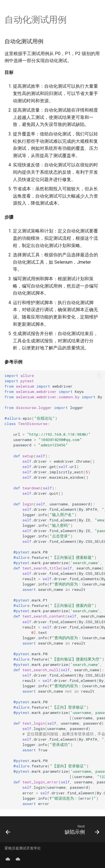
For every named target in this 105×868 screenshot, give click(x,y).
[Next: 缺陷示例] (81, 829)
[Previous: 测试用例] (8, 829)
